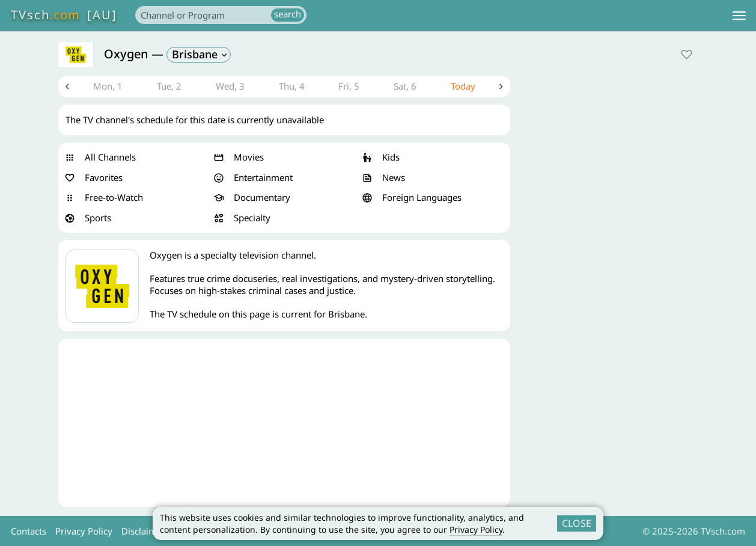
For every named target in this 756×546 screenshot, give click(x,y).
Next (501, 87)
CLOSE (577, 523)
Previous (67, 87)
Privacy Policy (476, 529)
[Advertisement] (284, 423)
